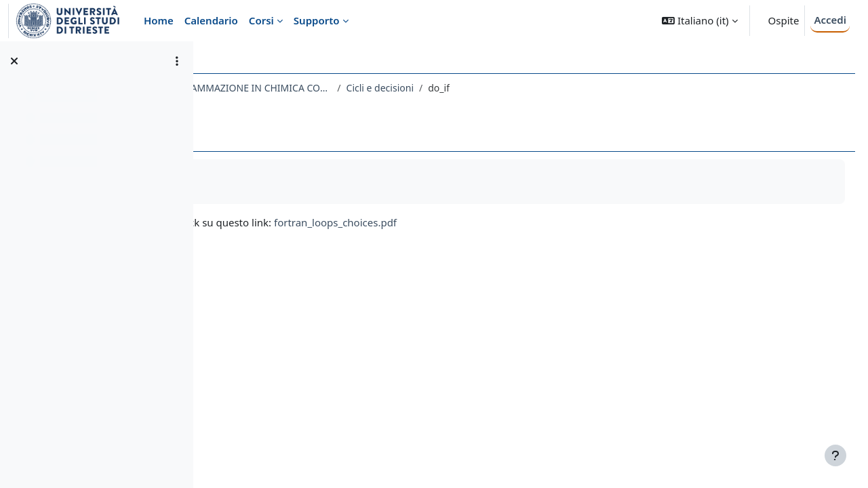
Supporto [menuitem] (317, 20)
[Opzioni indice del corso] (177, 61)
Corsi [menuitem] (261, 20)
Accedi (830, 20)
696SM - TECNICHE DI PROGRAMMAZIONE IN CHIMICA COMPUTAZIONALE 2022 (355, 88)
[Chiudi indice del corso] (14, 61)
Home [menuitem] (159, 20)
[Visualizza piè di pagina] (835, 455)
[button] (699, 21)
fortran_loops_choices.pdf (495, 222)
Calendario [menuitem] (211, 20)
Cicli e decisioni (539, 88)
